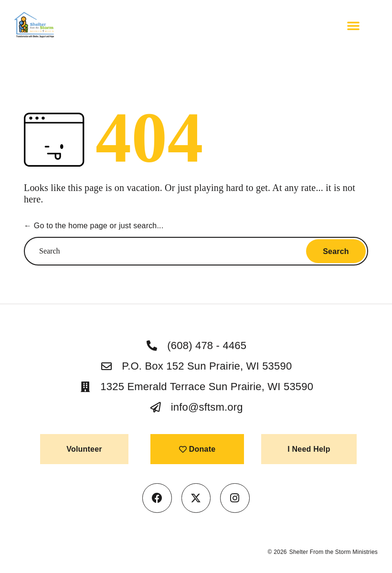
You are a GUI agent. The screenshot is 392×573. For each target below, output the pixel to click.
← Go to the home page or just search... (94, 226)
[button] (353, 25)
